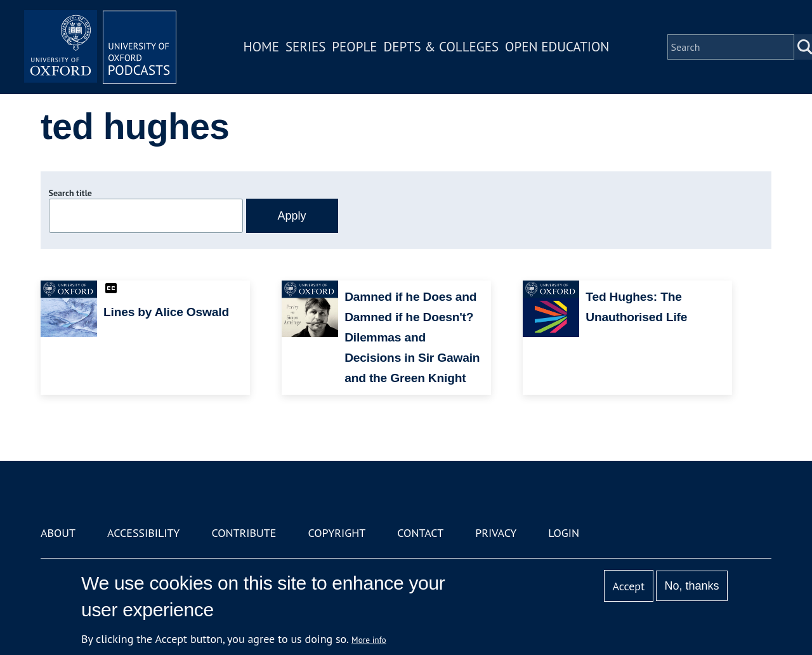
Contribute (244, 533)
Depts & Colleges (442, 47)
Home (261, 47)
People (354, 47)
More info (369, 640)
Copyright (337, 533)
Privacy (496, 533)
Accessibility (143, 533)
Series (305, 47)
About (58, 533)
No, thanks (691, 586)
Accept (628, 586)
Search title (70, 193)
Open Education (557, 47)
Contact (420, 533)
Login (564, 533)
